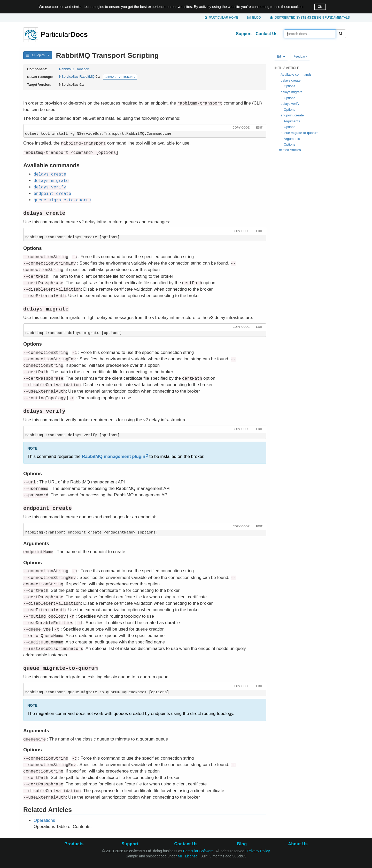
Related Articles (289, 150)
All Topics (38, 55)
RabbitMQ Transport (74, 69)
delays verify (290, 104)
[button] (240, 128)
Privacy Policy (258, 851)
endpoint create (292, 115)
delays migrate (292, 92)
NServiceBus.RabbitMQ (77, 77)
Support (244, 34)
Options (289, 86)
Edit (281, 57)
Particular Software (198, 851)
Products (74, 844)
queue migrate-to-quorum (300, 133)
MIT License (188, 856)
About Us (298, 844)
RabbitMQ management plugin (114, 456)
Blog (256, 18)
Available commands (296, 74)
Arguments (292, 121)
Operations (44, 820)
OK (320, 7)
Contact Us (267, 34)
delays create (290, 80)
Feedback (300, 57)
